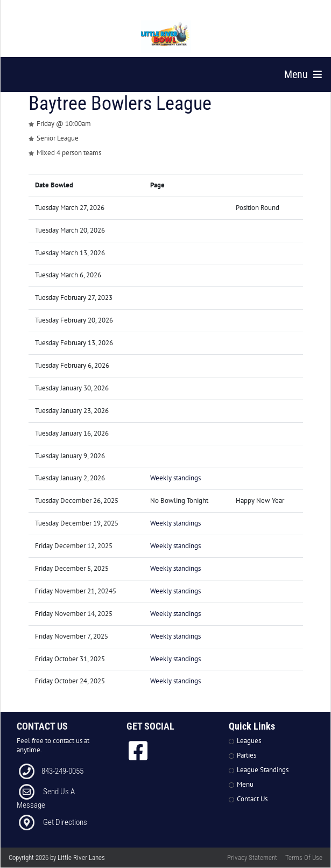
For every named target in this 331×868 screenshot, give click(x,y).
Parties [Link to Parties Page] (247, 755)
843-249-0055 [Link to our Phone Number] (62, 771)
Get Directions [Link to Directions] (65, 822)
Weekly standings (175, 478)
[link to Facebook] (138, 751)
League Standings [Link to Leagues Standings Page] (263, 770)
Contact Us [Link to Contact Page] (252, 799)
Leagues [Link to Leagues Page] (249, 741)
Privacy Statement (252, 857)
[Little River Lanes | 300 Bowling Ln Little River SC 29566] (166, 37)
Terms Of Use (304, 857)
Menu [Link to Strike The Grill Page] (245, 784)
